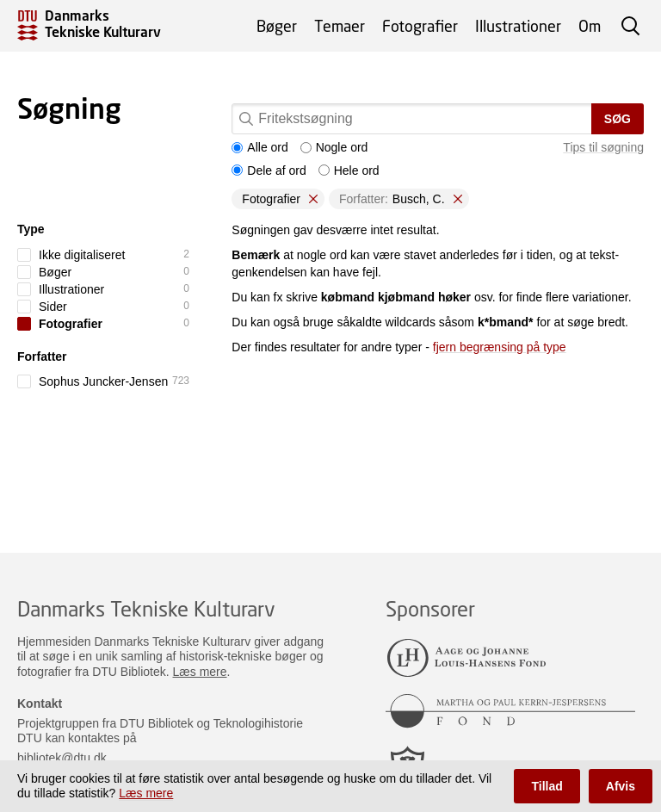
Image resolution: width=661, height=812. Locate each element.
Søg (618, 119)
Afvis (621, 786)
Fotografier (420, 26)
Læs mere (200, 672)
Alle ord (259, 147)
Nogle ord (334, 147)
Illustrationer (518, 26)
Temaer (340, 26)
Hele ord (349, 170)
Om (590, 26)
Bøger (277, 26)
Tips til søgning (603, 147)
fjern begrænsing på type (500, 347)
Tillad (547, 786)
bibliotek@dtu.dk (62, 758)
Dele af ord (269, 170)
